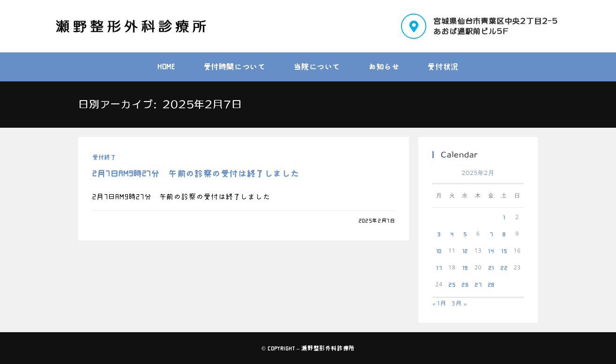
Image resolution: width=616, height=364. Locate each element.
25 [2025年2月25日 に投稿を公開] (452, 284)
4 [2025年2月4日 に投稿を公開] (452, 234)
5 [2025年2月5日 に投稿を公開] (465, 234)
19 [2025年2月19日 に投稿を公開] (465, 268)
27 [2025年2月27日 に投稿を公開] (478, 284)
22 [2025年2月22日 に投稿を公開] (504, 268)
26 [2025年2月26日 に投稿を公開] (465, 284)
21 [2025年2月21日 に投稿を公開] (491, 268)
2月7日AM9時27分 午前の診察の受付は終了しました (196, 174)
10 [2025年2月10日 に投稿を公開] (439, 251)
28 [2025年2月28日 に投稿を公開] (491, 284)
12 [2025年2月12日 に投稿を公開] (465, 251)
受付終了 (104, 157)
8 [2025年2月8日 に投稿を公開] (504, 234)
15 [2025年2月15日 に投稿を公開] (504, 251)
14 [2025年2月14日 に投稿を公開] (491, 251)
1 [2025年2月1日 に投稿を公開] (504, 217)
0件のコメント (119, 221)
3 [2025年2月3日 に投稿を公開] (439, 234)
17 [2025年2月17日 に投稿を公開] (439, 268)
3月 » (459, 303)
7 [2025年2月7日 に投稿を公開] (491, 234)
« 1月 (439, 303)
